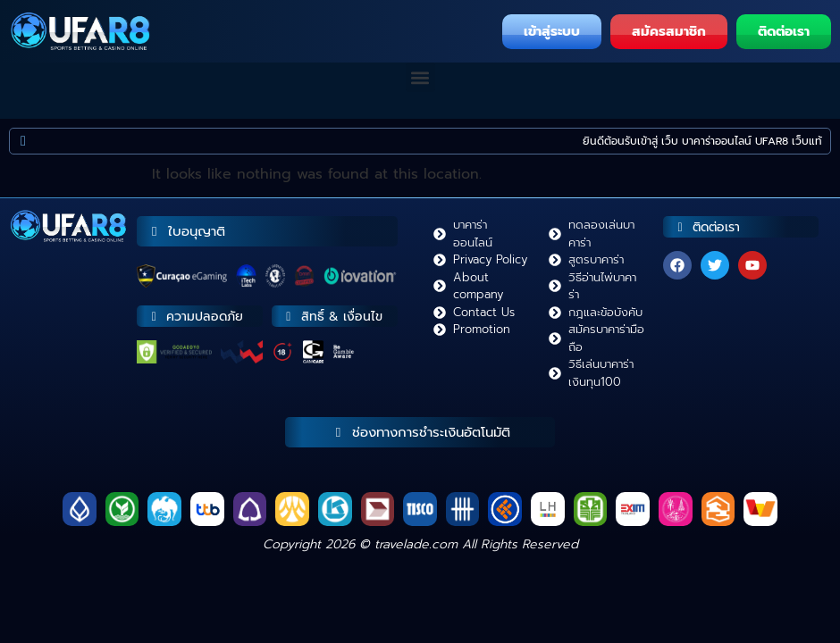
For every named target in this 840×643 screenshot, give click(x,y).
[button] (420, 77)
